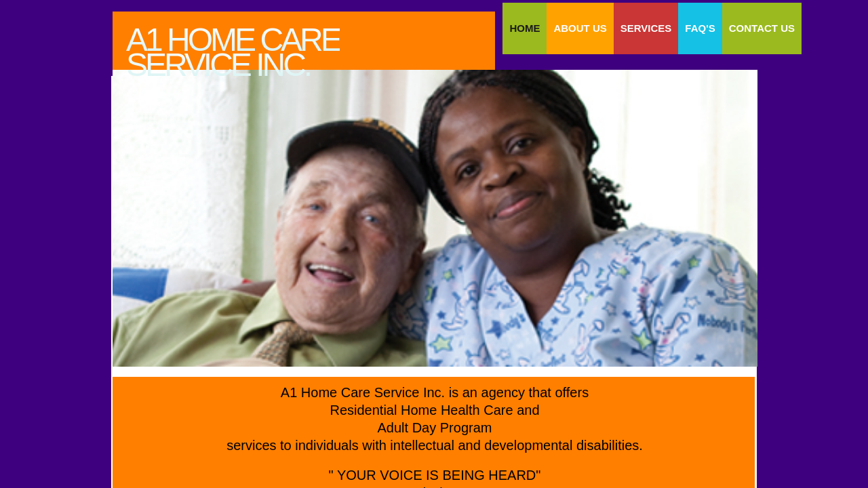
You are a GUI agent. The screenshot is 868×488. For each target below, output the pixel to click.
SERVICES (646, 28)
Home (525, 28)
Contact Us (762, 28)
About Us (580, 28)
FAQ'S (700, 28)
